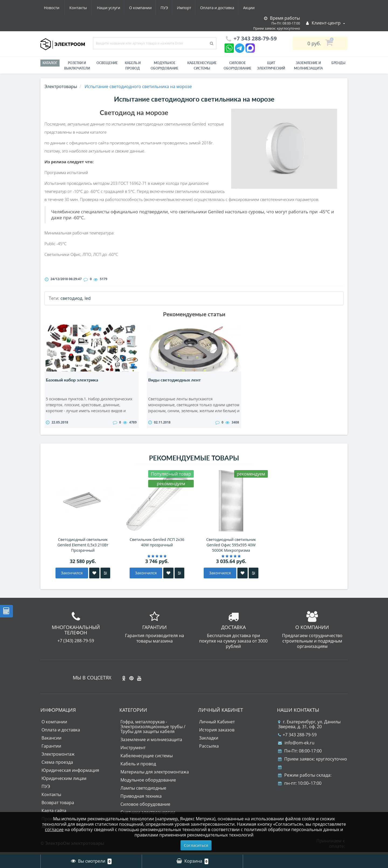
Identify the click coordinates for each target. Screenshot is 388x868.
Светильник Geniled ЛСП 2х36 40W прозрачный (157, 545)
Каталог (50, 63)
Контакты (252, 8)
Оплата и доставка (169, 8)
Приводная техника (141, 799)
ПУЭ (114, 8)
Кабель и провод (133, 66)
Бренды (338, 63)
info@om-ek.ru (296, 745)
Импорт (135, 8)
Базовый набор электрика (72, 380)
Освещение (107, 63)
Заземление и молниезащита (151, 742)
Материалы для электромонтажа (155, 775)
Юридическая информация (70, 773)
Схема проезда (57, 765)
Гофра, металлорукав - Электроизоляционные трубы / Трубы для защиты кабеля (153, 729)
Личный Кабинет (217, 724)
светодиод (71, 298)
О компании (89, 8)
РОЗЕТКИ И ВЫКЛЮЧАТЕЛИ (77, 66)
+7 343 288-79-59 (297, 737)
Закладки (209, 741)
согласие (54, 829)
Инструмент (133, 750)
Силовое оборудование (238, 66)
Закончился (72, 576)
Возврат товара (58, 805)
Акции (201, 8)
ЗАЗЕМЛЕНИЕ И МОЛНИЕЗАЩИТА (308, 66)
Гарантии (51, 749)
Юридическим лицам (64, 781)
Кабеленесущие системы (202, 66)
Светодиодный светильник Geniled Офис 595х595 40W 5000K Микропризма (231, 548)
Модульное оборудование (164, 66)
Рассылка (209, 749)
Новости (225, 8)
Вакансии (51, 741)
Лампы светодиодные (143, 791)
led (88, 298)
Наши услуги (56, 8)
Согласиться (196, 845)
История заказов (217, 732)
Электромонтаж (58, 757)
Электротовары (61, 86)
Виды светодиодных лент (174, 380)
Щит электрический (271, 66)
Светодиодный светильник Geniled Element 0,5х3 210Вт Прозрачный (83, 548)
